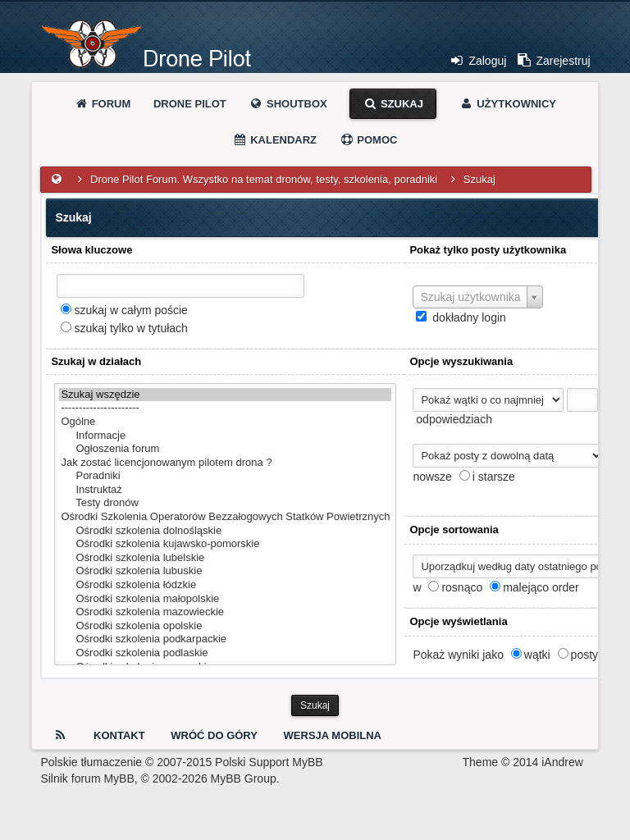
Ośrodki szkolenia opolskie (225, 626)
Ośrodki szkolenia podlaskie (225, 653)
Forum (102, 104)
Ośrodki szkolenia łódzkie (225, 585)
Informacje (225, 436)
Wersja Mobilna (333, 735)
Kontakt (119, 735)
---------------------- (225, 408)
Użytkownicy (508, 104)
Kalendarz (275, 140)
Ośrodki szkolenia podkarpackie (225, 639)
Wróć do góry (214, 735)
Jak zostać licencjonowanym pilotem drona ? (225, 463)
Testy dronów (225, 503)
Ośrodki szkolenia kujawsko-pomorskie (225, 544)
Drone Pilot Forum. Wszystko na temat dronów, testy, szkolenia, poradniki (264, 179)
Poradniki (225, 476)
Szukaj (393, 104)
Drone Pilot (190, 104)
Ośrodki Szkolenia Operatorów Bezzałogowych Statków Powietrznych (225, 517)
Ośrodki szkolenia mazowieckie (225, 612)
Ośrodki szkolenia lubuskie (225, 571)
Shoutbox (288, 104)
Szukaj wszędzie (225, 395)
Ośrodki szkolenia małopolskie (225, 599)
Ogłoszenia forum (225, 449)
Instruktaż (225, 490)
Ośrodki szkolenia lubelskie (225, 558)
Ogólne (225, 422)
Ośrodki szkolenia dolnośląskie (225, 531)
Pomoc (369, 140)
